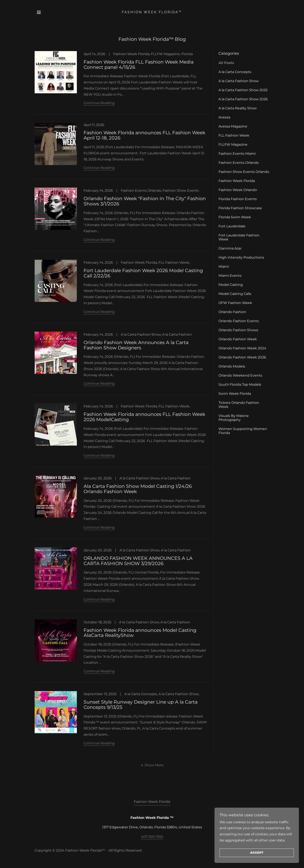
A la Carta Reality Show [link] (238, 108)
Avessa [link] (224, 117)
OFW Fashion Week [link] (235, 303)
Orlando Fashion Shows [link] (238, 330)
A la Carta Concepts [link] (235, 72)
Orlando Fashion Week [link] (238, 339)
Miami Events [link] (230, 276)
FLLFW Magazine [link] (233, 144)
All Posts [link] (226, 63)
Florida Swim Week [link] (235, 217)
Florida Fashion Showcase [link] (240, 208)
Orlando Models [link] (232, 366)
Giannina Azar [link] (230, 248)
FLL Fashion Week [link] (234, 135)
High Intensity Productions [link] (241, 257)
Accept (257, 853)
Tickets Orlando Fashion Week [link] (239, 405)
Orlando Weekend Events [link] (240, 375)
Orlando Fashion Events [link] (239, 321)
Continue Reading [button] (99, 103)
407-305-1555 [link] (152, 837)
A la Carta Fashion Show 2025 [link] (243, 90)
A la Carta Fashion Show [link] (239, 81)
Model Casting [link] (231, 285)
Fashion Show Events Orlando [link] (244, 172)
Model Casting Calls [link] (235, 294)
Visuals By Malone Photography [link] (234, 418)
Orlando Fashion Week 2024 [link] (242, 348)
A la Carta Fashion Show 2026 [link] (243, 99)
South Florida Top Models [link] (240, 384)
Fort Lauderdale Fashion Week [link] (239, 237)
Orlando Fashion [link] (232, 312)
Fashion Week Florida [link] (237, 181)
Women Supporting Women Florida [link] (243, 431)
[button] (39, 12)
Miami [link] (224, 267)
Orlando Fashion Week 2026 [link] (242, 357)
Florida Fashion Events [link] (238, 199)
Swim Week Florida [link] (235, 394)
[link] (152, 12)
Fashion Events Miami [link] (237, 154)
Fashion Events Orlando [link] (239, 163)
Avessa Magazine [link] (233, 126)
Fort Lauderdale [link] (232, 226)
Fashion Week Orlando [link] (238, 190)
